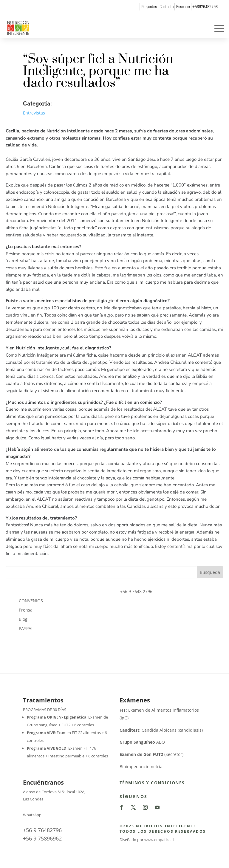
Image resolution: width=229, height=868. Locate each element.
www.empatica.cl (159, 840)
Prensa (26, 610)
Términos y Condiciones (152, 783)
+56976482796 (205, 7)
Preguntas (149, 7)
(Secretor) (151, 754)
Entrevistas (34, 113)
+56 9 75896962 (42, 838)
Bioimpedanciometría (141, 767)
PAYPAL (26, 628)
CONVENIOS (31, 601)
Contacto (167, 7)
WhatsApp (32, 815)
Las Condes (33, 799)
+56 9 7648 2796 (136, 591)
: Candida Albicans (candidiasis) (161, 730)
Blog (23, 619)
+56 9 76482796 (42, 830)
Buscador (183, 7)
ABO (142, 742)
